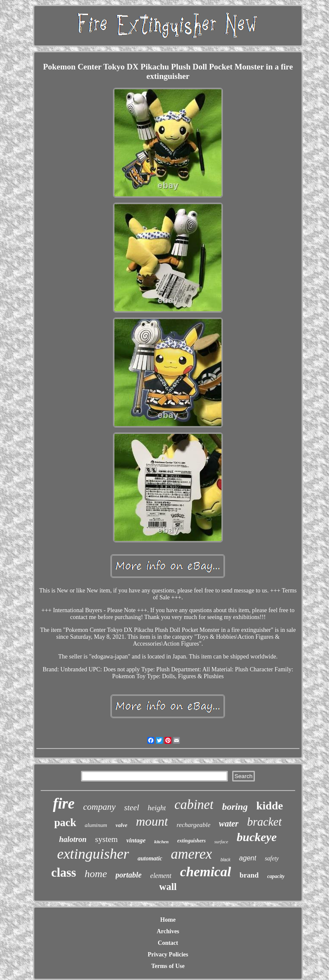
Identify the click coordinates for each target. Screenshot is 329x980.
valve (121, 825)
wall (168, 887)
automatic (150, 858)
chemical (205, 872)
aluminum (96, 825)
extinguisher (93, 854)
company (99, 807)
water (229, 824)
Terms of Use (168, 966)
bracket (265, 822)
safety (272, 858)
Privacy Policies (168, 954)
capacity (276, 876)
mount (152, 821)
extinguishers (192, 841)
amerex (191, 854)
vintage (136, 840)
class (64, 872)
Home (168, 920)
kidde (269, 806)
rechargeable (193, 825)
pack (65, 822)
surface (221, 842)
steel (132, 807)
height (157, 808)
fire (64, 804)
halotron (73, 839)
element (161, 876)
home (96, 874)
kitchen (162, 842)
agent (248, 858)
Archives (168, 931)
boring (235, 807)
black (226, 860)
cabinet (194, 804)
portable (129, 875)
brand (249, 875)
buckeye (257, 837)
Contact (168, 943)
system (106, 839)
